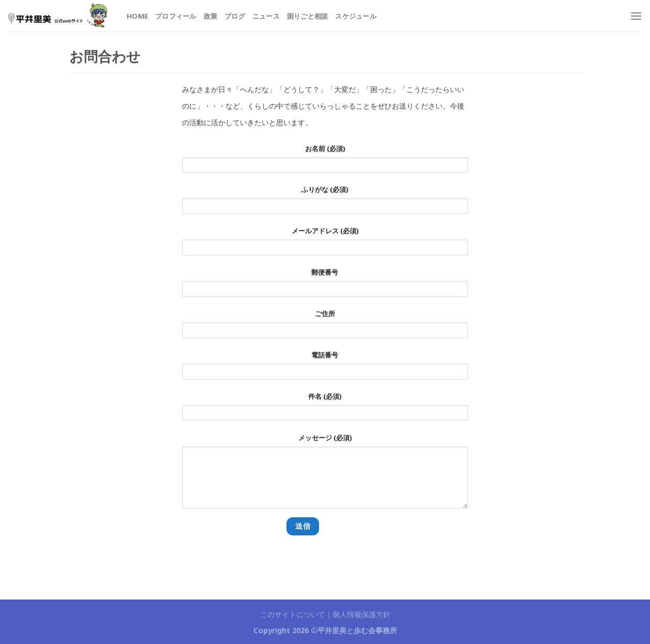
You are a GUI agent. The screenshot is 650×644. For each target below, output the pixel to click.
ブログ (235, 16)
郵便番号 (325, 286)
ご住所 (325, 327)
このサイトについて (293, 614)
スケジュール (356, 16)
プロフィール (176, 16)
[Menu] (636, 16)
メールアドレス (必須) (325, 244)
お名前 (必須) (325, 162)
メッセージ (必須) (325, 474)
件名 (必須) (325, 410)
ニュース (266, 16)
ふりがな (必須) (325, 203)
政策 (211, 16)
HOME (137, 16)
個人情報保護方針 (361, 614)
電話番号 (325, 368)
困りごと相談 (308, 16)
